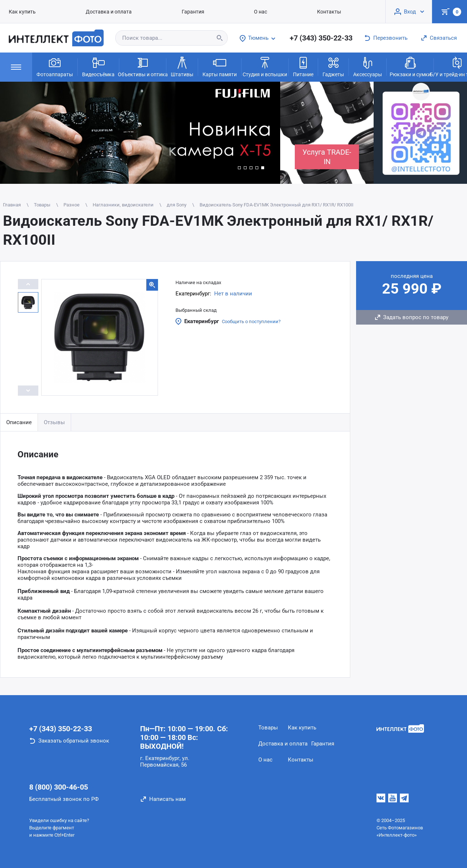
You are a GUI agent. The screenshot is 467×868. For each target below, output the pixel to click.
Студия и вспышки (265, 66)
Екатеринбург (202, 321)
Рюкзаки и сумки (410, 66)
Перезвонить (390, 38)
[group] (140, 133)
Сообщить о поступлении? (251, 321)
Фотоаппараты (55, 66)
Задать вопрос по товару (416, 317)
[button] (239, 168)
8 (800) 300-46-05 (59, 787)
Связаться (443, 38)
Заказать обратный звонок (74, 741)
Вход (410, 12)
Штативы (182, 66)
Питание (303, 66)
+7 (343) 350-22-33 (321, 38)
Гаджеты (333, 66)
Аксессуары (368, 66)
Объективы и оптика (143, 66)
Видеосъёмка (98, 66)
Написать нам (167, 799)
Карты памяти (220, 66)
